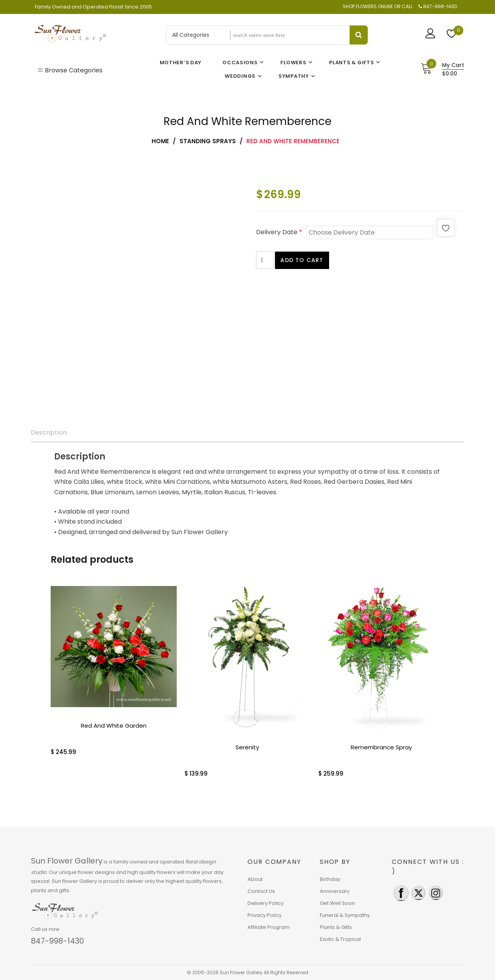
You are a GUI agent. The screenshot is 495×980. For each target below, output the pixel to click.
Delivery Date (279, 232)
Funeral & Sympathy (345, 915)
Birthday (330, 879)
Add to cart (302, 260)
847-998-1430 (57, 941)
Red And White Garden (114, 726)
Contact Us (261, 891)
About (255, 879)
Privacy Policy (265, 915)
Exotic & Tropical (340, 939)
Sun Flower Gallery (67, 861)
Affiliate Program (269, 927)
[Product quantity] (265, 260)
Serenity (247, 747)
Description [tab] (49, 433)
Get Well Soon (337, 903)
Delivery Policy (265, 903)
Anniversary (335, 891)
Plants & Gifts (336, 927)
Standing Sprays (208, 141)
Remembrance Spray (381, 747)
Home (160, 141)
